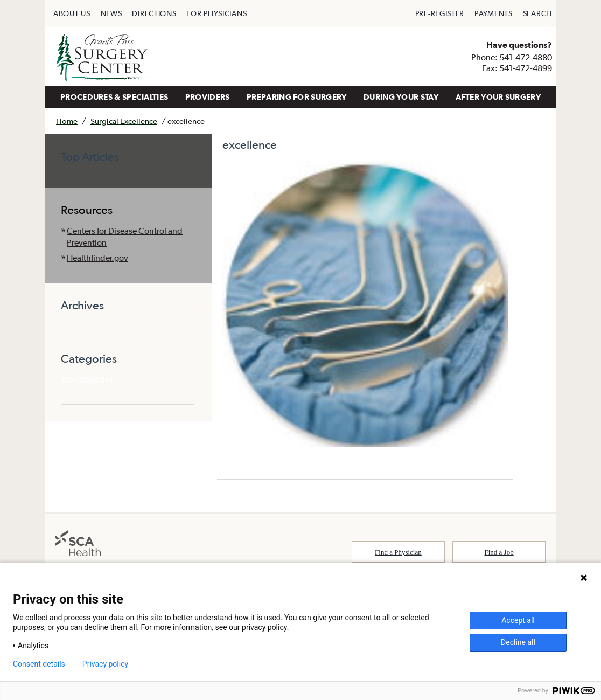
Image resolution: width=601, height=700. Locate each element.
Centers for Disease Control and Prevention (125, 237)
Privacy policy (105, 664)
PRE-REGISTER (440, 13)
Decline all (518, 642)
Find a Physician (398, 552)
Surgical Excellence (124, 121)
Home (67, 121)
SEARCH (537, 13)
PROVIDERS (208, 97)
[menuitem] (72, 13)
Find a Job (499, 552)
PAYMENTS (494, 13)
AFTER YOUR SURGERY (498, 97)
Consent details (39, 664)
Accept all (518, 620)
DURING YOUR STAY (401, 97)
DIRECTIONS (154, 13)
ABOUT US (72, 13)
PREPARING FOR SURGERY (296, 97)
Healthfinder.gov (97, 258)
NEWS (111, 13)
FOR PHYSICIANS (216, 13)
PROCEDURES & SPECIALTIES (114, 97)
